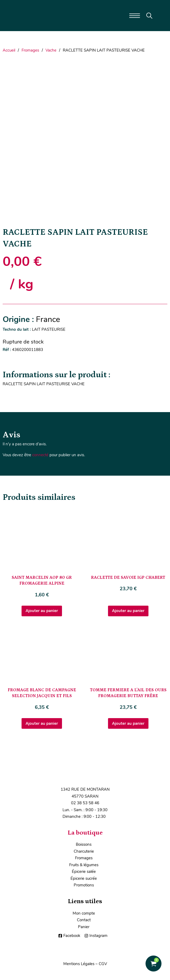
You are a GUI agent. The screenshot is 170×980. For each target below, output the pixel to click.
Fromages (30, 50)
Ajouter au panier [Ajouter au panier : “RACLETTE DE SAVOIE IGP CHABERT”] (128, 611)
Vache (51, 50)
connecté (40, 455)
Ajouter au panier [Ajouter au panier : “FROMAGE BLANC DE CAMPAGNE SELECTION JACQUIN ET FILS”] (42, 723)
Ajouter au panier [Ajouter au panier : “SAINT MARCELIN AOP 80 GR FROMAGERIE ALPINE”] (42, 611)
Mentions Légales (79, 964)
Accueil (9, 50)
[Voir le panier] (154, 964)
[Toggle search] (149, 16)
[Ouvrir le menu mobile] (135, 16)
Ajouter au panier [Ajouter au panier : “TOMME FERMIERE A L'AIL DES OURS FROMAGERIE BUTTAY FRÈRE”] (128, 723)
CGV (103, 964)
